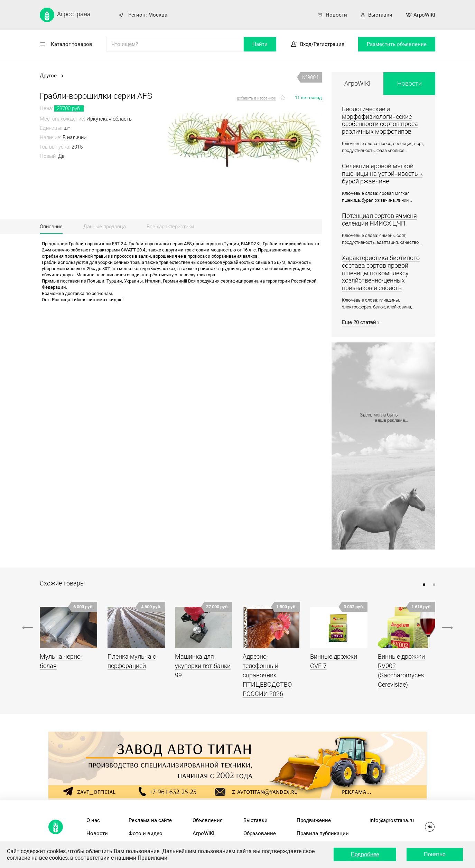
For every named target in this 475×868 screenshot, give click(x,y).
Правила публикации (323, 833)
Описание (51, 227)
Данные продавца (105, 227)
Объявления (208, 820)
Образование (260, 833)
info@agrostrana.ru (392, 820)
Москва (158, 15)
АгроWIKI (424, 15)
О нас (93, 820)
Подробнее (365, 854)
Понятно (435, 854)
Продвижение (314, 820)
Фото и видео (146, 833)
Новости (336, 15)
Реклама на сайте (150, 820)
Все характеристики (170, 227)
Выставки (380, 15)
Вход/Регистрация (322, 44)
